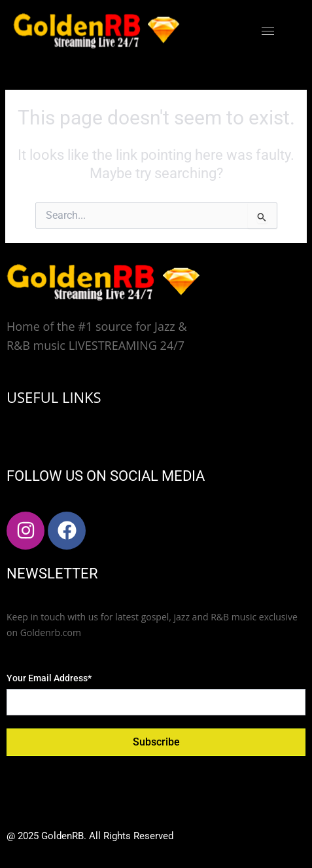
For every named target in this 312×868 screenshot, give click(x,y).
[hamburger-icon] (268, 31)
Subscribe (156, 742)
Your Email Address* (49, 678)
